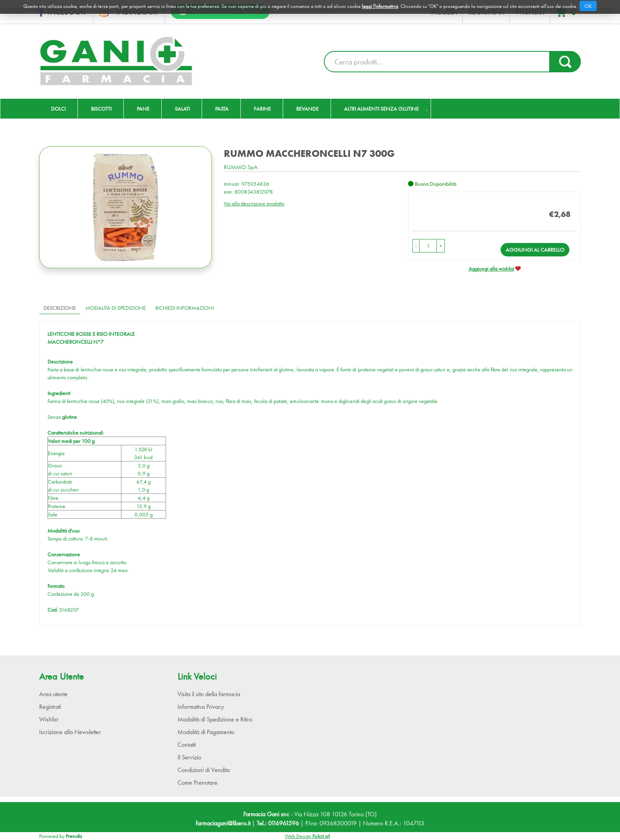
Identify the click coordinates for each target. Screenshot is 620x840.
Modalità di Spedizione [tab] (116, 308)
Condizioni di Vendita (204, 770)
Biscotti (101, 109)
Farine (262, 109)
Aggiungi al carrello (535, 250)
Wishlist (48, 719)
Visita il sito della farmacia (209, 694)
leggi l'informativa (380, 6)
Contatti (187, 745)
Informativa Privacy (201, 707)
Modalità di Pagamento (206, 732)
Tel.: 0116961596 (278, 823)
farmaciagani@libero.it (223, 823)
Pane (143, 109)
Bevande (307, 109)
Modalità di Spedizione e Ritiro (215, 719)
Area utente (53, 694)
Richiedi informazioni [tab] (185, 308)
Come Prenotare (198, 783)
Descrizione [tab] (60, 308)
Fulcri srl (321, 836)
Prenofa (74, 836)
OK (588, 6)
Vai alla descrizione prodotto (254, 203)
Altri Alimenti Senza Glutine (381, 109)
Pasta (222, 109)
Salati (182, 109)
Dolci (58, 109)
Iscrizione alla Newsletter (70, 732)
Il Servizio (189, 757)
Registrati (50, 707)
